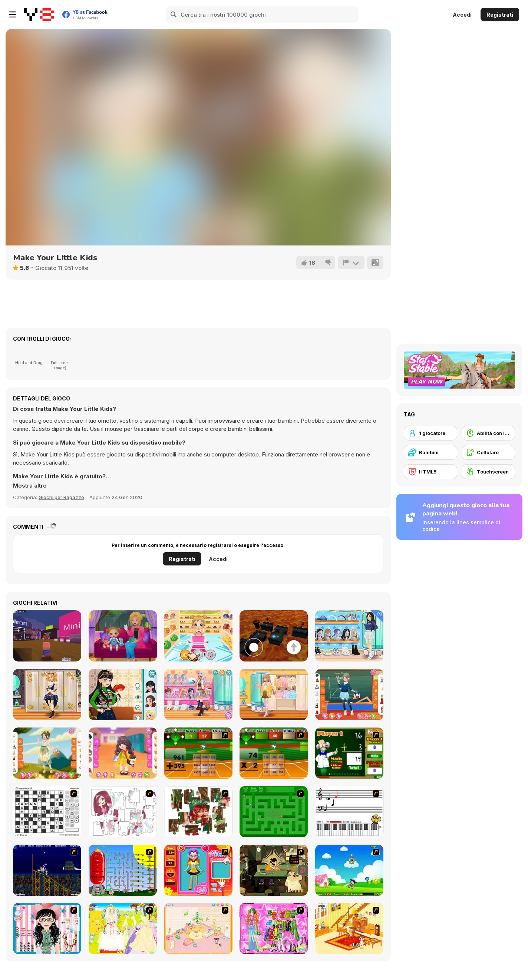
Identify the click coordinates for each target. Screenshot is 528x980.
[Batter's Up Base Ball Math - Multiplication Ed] (274, 753)
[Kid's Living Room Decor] (349, 928)
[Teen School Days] (349, 694)
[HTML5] (430, 472)
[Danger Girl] (349, 870)
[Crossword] (47, 812)
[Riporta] (351, 263)
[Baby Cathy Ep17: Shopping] (198, 636)
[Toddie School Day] (123, 753)
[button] (30, 486)
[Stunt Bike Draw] (47, 870)
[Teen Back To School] (349, 636)
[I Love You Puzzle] (198, 812)
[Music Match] (349, 812)
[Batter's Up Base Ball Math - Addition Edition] (198, 753)
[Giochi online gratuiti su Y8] (39, 14)
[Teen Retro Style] (123, 694)
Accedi (462, 15)
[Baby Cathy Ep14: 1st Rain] (123, 636)
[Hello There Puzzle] (123, 812)
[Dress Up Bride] (123, 928)
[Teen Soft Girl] (274, 694)
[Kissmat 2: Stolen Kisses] (274, 870)
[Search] (174, 14)
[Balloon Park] (123, 870)
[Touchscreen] (488, 472)
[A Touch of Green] (274, 928)
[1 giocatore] (430, 433)
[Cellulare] (488, 452)
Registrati (500, 15)
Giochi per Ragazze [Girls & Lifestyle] (61, 497)
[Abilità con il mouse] (488, 433)
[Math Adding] (349, 753)
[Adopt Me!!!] (47, 636)
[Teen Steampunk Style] (47, 694)
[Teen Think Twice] (198, 694)
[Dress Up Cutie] (47, 928)
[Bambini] (430, 452)
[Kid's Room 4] (198, 928)
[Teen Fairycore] (47, 753)
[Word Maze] (274, 812)
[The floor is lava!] (274, 636)
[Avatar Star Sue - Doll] (198, 870)
